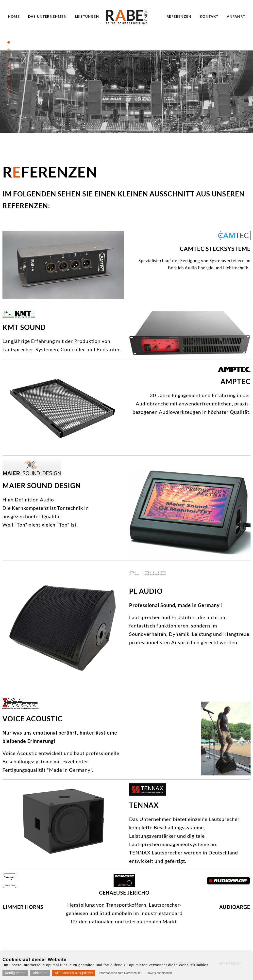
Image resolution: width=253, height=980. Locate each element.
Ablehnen (40, 973)
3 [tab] (9, 57)
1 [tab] (9, 42)
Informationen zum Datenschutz (120, 973)
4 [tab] (9, 64)
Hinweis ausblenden (159, 973)
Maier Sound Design (42, 485)
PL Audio (146, 591)
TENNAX (144, 805)
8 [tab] (9, 94)
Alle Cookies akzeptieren (74, 973)
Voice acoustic (33, 719)
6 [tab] (9, 79)
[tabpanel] (126, 92)
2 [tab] (9, 50)
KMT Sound (24, 327)
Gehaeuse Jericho (124, 893)
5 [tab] (9, 72)
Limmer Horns (23, 907)
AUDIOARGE (235, 907)
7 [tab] (9, 87)
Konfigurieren (15, 973)
